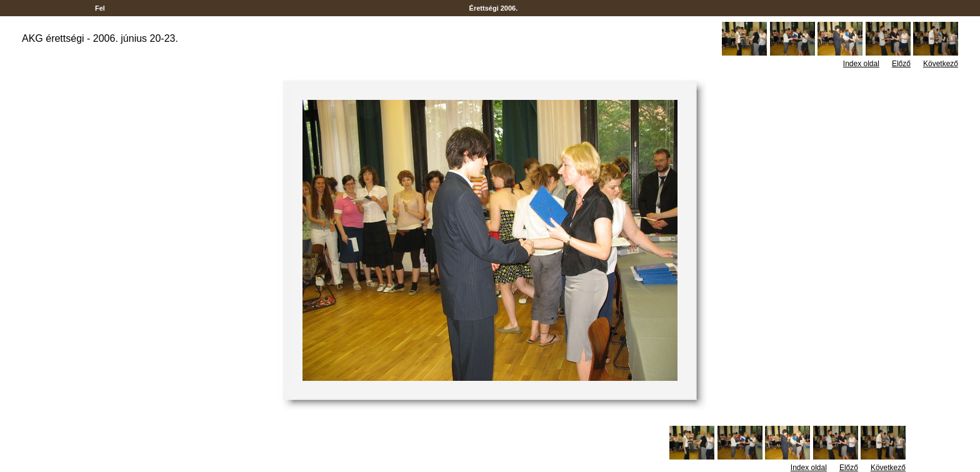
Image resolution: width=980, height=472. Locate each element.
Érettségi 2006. (494, 8)
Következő (941, 64)
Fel (100, 8)
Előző (901, 64)
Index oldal (861, 64)
